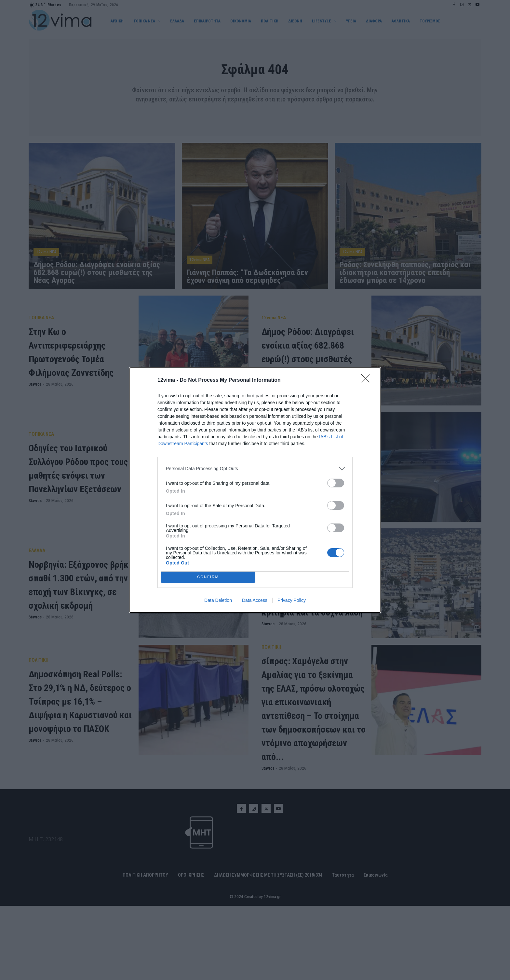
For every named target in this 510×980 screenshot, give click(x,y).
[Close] (368, 380)
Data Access (255, 600)
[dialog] (255, 490)
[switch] (336, 483)
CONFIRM (208, 577)
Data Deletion (218, 600)
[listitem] (255, 469)
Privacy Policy (292, 600)
